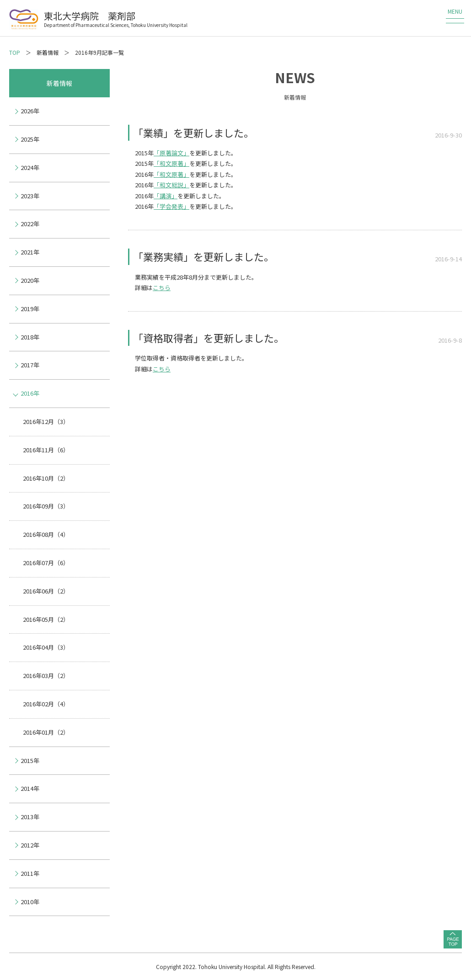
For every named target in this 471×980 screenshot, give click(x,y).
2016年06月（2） (46, 591)
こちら (162, 288)
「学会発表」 (171, 206)
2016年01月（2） (46, 732)
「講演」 (166, 196)
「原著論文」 (171, 153)
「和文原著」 (171, 163)
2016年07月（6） (46, 563)
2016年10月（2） (46, 478)
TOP (15, 52)
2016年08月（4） (46, 534)
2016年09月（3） (46, 506)
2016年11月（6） (46, 450)
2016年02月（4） (46, 704)
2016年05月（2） (46, 619)
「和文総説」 (171, 185)
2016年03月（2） (46, 675)
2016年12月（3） (46, 421)
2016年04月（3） (46, 647)
